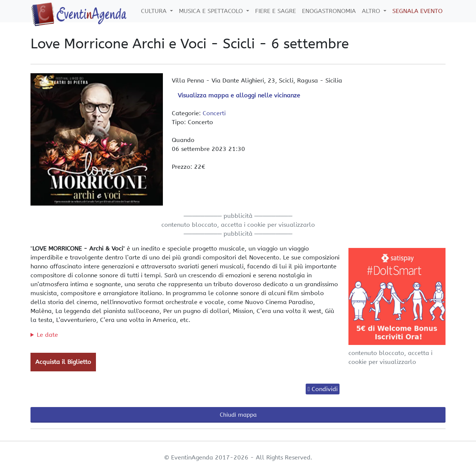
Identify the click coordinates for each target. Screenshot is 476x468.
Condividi (325, 389)
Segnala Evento (417, 11)
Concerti (214, 113)
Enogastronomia (329, 11)
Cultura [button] (155, 11)
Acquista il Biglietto (63, 362)
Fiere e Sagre (276, 11)
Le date (47, 335)
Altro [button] (372, 11)
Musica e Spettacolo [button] (212, 11)
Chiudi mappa (238, 415)
